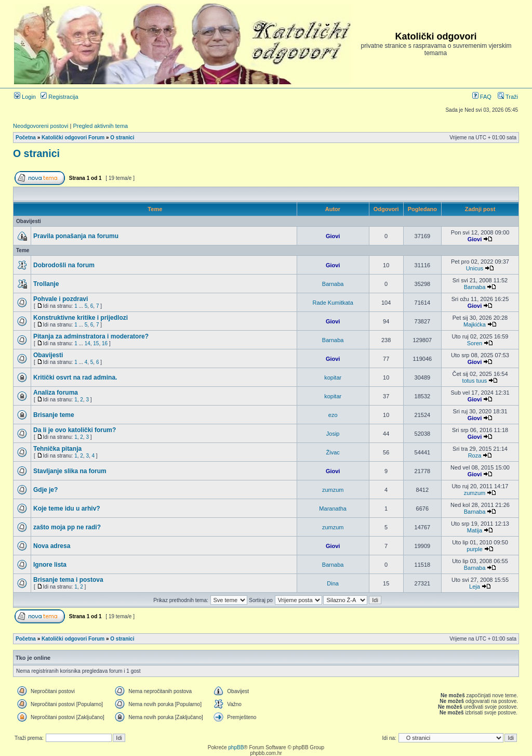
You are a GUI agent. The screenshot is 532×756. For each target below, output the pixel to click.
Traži (508, 97)
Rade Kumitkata (333, 303)
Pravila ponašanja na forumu (76, 236)
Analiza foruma (56, 393)
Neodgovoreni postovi (41, 126)
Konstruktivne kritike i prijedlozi (81, 318)
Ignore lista (50, 565)
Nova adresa (52, 546)
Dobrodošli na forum (64, 265)
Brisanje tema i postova (68, 580)
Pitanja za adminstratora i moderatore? (91, 336)
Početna (26, 138)
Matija (475, 530)
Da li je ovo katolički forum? (75, 430)
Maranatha (333, 509)
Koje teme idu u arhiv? (67, 509)
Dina (333, 583)
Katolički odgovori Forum (73, 138)
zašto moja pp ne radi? (67, 527)
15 (96, 343)
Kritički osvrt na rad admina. (75, 377)
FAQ (482, 97)
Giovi (333, 236)
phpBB (236, 747)
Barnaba (333, 284)
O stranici (122, 138)
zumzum (333, 490)
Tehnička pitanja (57, 449)
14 (88, 343)
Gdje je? (45, 490)
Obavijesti (48, 355)
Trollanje (46, 284)
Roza (475, 455)
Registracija (59, 97)
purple (475, 549)
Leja (475, 586)
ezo (333, 415)
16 (105, 343)
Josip (333, 434)
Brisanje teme (54, 415)
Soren (475, 343)
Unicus (475, 268)
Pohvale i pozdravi (61, 299)
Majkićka (475, 324)
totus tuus (475, 381)
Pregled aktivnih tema (100, 126)
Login (25, 97)
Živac (333, 452)
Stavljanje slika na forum (70, 471)
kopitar (333, 377)
